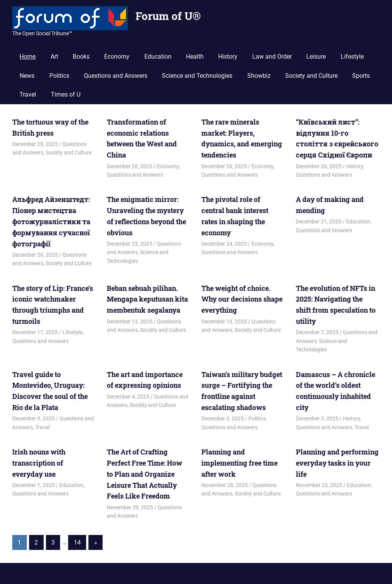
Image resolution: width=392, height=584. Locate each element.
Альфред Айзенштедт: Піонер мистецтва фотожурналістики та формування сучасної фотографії (51, 221)
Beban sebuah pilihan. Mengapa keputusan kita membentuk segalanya (147, 299)
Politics (59, 76)
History (228, 57)
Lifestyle (352, 57)
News (27, 76)
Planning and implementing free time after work (239, 463)
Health (195, 57)
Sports (361, 76)
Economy (117, 57)
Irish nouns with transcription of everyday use (39, 463)
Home (28, 57)
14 (77, 542)
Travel (28, 94)
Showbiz (259, 76)
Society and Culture (311, 76)
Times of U (66, 94)
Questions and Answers (116, 76)
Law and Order (272, 57)
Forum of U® (168, 16)
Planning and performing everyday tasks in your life (337, 463)
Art (54, 57)
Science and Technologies (197, 76)
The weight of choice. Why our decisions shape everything (242, 299)
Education (158, 57)
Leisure (316, 57)
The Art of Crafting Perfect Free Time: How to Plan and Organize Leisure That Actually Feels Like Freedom (145, 474)
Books (81, 57)
